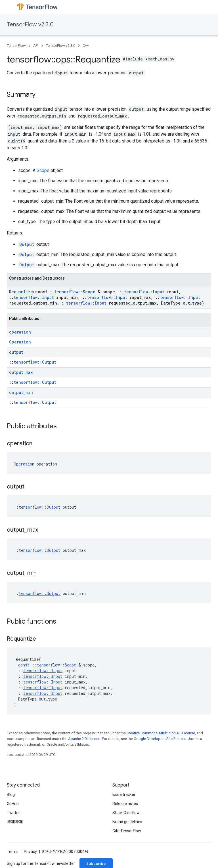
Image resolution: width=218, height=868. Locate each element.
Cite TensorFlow (127, 831)
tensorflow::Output (35, 362)
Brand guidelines (127, 822)
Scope (43, 170)
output (16, 352)
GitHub (13, 804)
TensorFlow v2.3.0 (30, 25)
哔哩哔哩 (15, 822)
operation (20, 332)
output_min (21, 392)
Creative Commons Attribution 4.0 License (161, 733)
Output (27, 244)
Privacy (30, 852)
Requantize (21, 292)
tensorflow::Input (144, 292)
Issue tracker (124, 794)
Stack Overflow (126, 813)
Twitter (13, 813)
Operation (20, 342)
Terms (13, 852)
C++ (86, 46)
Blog (11, 794)
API (36, 46)
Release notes (125, 804)
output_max (21, 372)
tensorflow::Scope (75, 292)
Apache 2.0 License (84, 739)
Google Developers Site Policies (160, 739)
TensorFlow (16, 46)
